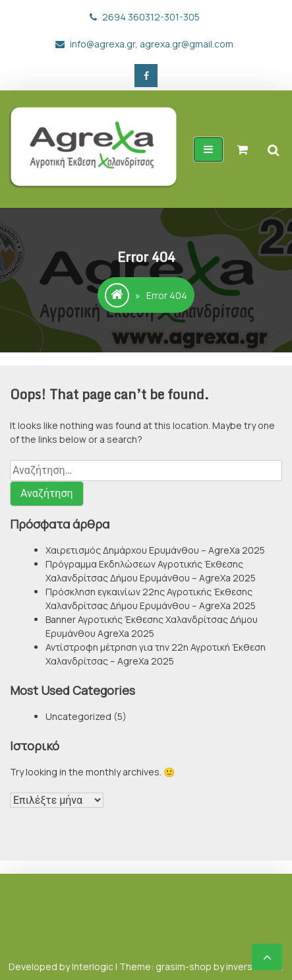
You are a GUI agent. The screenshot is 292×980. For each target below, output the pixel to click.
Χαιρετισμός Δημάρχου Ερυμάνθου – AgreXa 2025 (155, 550)
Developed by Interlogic (62, 966)
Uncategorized (78, 716)
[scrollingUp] (267, 957)
